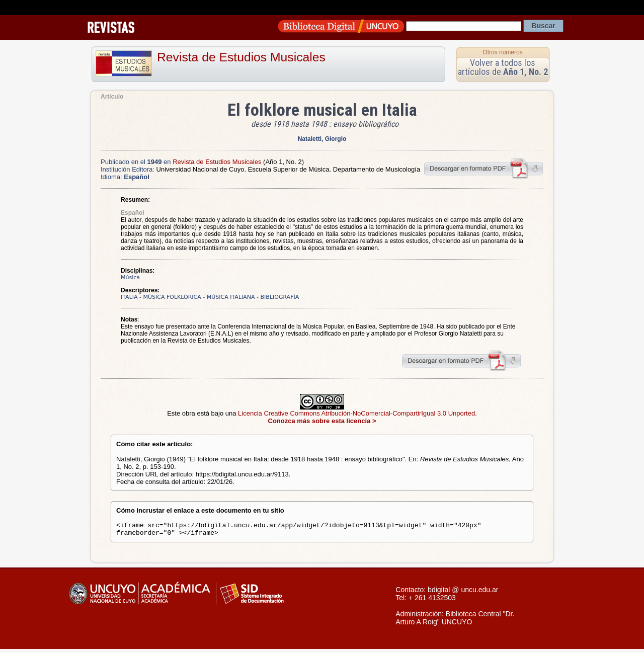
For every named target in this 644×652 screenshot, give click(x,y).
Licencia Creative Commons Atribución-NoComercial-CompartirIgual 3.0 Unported (356, 413)
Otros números (502, 52)
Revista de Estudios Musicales (241, 57)
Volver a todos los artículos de (503, 67)
